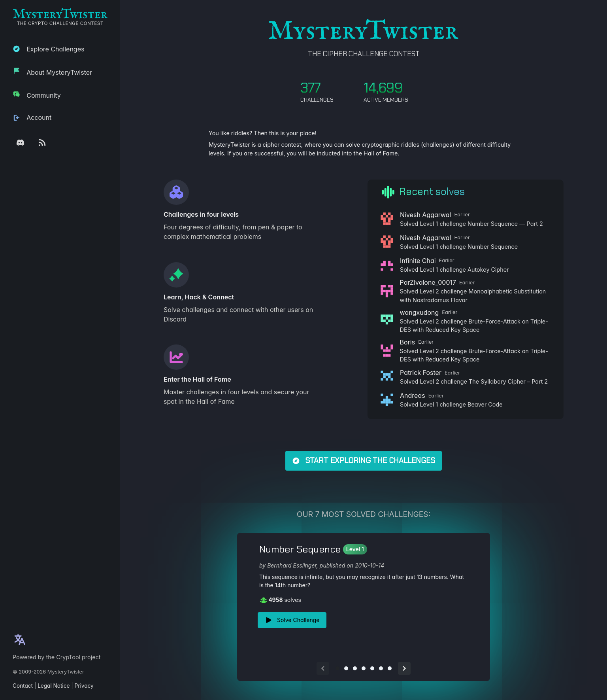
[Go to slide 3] (355, 668)
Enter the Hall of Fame (197, 379)
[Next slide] (404, 668)
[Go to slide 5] (372, 668)
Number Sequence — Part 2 (505, 224)
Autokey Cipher (488, 270)
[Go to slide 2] (346, 668)
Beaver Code (485, 404)
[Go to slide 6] (381, 668)
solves (280, 600)
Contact (23, 686)
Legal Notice (54, 686)
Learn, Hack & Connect (199, 297)
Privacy (84, 686)
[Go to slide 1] (337, 668)
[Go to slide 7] (390, 668)
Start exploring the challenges (364, 461)
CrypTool (68, 657)
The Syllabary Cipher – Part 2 (508, 381)
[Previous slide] (323, 668)
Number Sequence (493, 247)
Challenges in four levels (201, 214)
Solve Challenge (292, 620)
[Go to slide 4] (364, 668)
